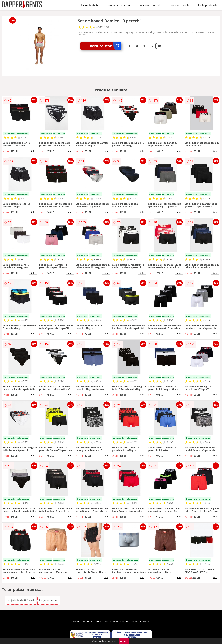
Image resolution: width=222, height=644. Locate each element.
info (33, 151)
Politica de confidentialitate (112, 622)
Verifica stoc (105, 46)
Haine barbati (89, 5)
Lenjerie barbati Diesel (20, 600)
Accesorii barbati (150, 5)
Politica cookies (140, 622)
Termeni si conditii (82, 622)
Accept (124, 641)
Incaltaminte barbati (119, 5)
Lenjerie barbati (179, 5)
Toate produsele (208, 5)
